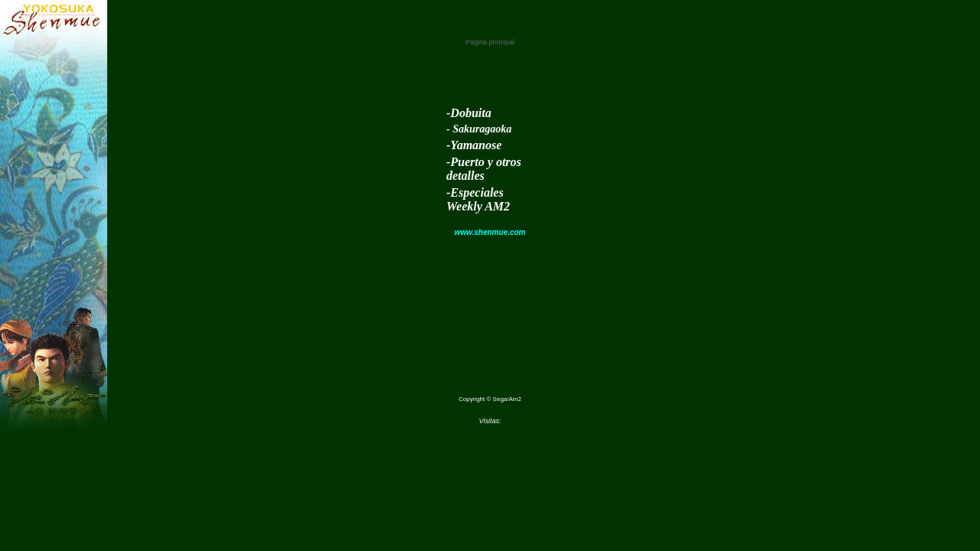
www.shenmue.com (490, 232)
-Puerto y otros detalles (484, 169)
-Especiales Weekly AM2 (478, 199)
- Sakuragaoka (479, 129)
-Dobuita (469, 113)
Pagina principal (490, 42)
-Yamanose (474, 145)
